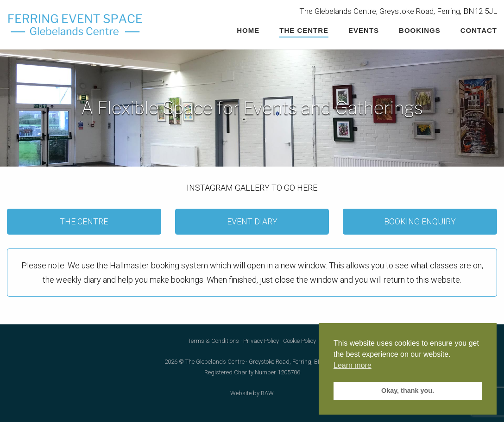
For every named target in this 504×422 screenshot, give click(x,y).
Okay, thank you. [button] (408, 391)
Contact (479, 30)
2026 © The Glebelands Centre (205, 362)
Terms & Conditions (214, 341)
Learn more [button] (353, 365)
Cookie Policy (299, 341)
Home (248, 30)
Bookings (420, 30)
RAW (267, 393)
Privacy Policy (261, 341)
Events (364, 30)
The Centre (304, 30)
